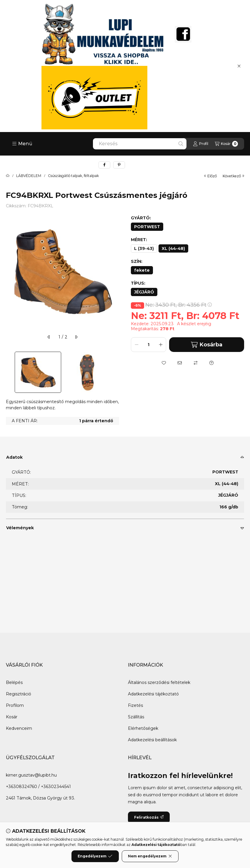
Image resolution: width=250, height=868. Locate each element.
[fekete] (142, 270)
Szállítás (136, 717)
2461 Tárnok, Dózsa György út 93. (40, 798)
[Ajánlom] (180, 363)
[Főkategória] (8, 176)
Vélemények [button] (20, 528)
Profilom (15, 705)
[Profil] (201, 144)
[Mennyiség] (149, 345)
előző (210, 176)
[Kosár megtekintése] (226, 144)
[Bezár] (239, 66)
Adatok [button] (14, 457)
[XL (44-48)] (173, 248)
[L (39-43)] (144, 248)
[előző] (49, 337)
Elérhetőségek (143, 728)
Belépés (14, 682)
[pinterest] (119, 165)
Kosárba (206, 345)
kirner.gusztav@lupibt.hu (31, 775)
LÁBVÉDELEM (29, 176)
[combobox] (140, 144)
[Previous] (9, 372)
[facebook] (104, 165)
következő (233, 176)
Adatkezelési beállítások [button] (152, 740)
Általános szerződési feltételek (159, 682)
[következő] (76, 337)
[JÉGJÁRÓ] (144, 292)
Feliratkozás (149, 817)
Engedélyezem (95, 856)
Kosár (12, 717)
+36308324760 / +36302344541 (38, 787)
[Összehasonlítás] (196, 363)
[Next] (116, 372)
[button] (22, 144)
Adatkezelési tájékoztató (153, 694)
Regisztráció (19, 694)
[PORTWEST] (147, 227)
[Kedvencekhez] (164, 363)
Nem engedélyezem (150, 856)
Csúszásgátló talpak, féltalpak (73, 176)
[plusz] (161, 345)
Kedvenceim (19, 728)
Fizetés (135, 705)
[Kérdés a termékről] (211, 363)
